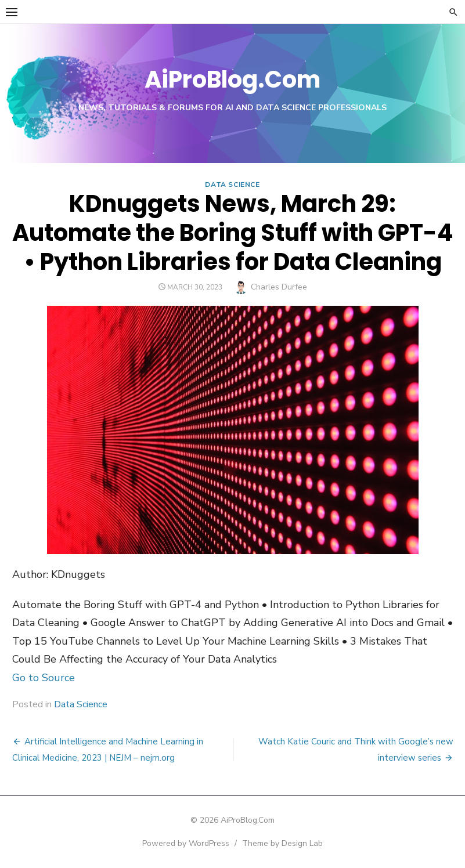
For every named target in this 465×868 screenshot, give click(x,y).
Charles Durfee (279, 287)
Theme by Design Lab (282, 843)
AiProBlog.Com (232, 79)
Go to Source (44, 678)
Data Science (232, 185)
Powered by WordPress (186, 843)
